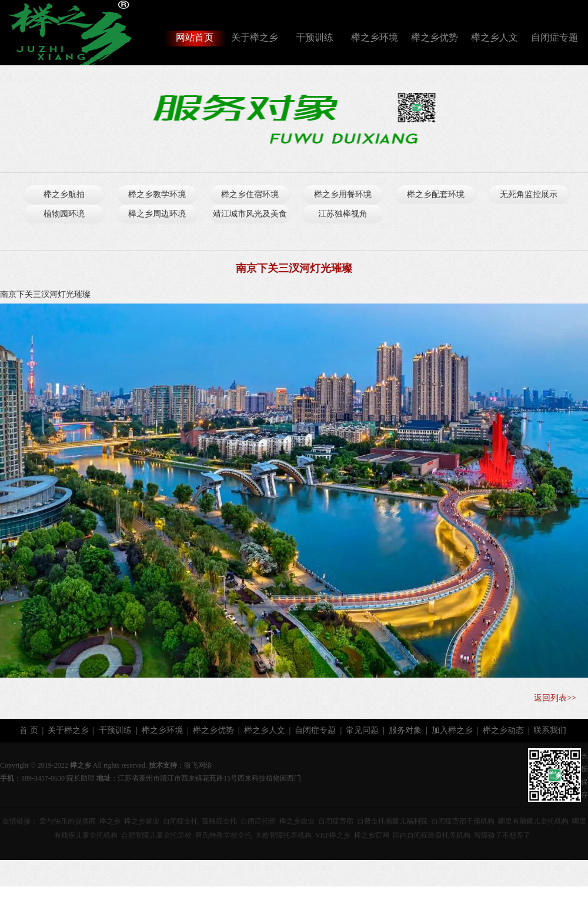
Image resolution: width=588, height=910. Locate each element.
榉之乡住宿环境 (250, 194)
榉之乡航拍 (64, 194)
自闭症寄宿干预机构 (463, 821)
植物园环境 (64, 214)
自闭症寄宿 (336, 821)
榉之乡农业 (297, 821)
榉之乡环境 (375, 37)
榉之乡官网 (372, 835)
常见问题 (362, 730)
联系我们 (550, 730)
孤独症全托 (219, 821)
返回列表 (550, 698)
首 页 (29, 730)
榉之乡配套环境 (436, 194)
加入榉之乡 (452, 730)
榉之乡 (110, 821)
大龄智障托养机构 (283, 835)
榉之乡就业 (142, 821)
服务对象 (405, 730)
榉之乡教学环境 (157, 194)
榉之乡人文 (495, 37)
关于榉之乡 (255, 37)
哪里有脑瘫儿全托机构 (533, 821)
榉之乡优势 (435, 37)
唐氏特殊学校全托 (223, 835)
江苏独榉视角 (343, 214)
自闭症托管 (258, 821)
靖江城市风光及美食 (250, 214)
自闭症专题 (554, 37)
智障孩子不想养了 (502, 835)
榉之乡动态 (503, 730)
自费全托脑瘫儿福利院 (392, 821)
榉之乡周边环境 (157, 214)
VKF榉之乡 (333, 835)
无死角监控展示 (529, 194)
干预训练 (315, 37)
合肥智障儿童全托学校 (156, 835)
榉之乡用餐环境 (343, 194)
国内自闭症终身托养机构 (432, 835)
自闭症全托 (181, 821)
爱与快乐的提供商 (68, 821)
